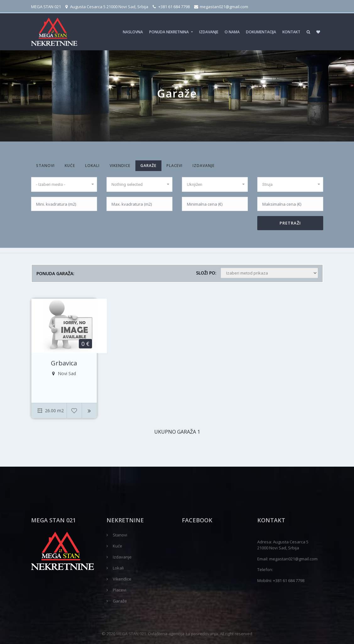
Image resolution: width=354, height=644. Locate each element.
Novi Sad (64, 374)
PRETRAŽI (290, 223)
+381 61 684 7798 (171, 7)
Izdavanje (209, 32)
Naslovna (133, 32)
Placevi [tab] (174, 166)
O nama (232, 32)
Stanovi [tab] (45, 166)
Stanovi (120, 535)
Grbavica (64, 363)
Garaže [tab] (148, 166)
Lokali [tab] (92, 166)
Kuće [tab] (70, 166)
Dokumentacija (261, 32)
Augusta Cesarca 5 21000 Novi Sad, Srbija (107, 7)
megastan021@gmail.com (221, 7)
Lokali (118, 568)
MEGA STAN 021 (46, 7)
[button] (64, 184)
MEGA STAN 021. (132, 634)
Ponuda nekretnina (169, 32)
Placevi (120, 590)
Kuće (117, 546)
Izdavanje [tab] (204, 166)
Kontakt (291, 32)
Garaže (120, 601)
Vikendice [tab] (120, 166)
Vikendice (122, 579)
